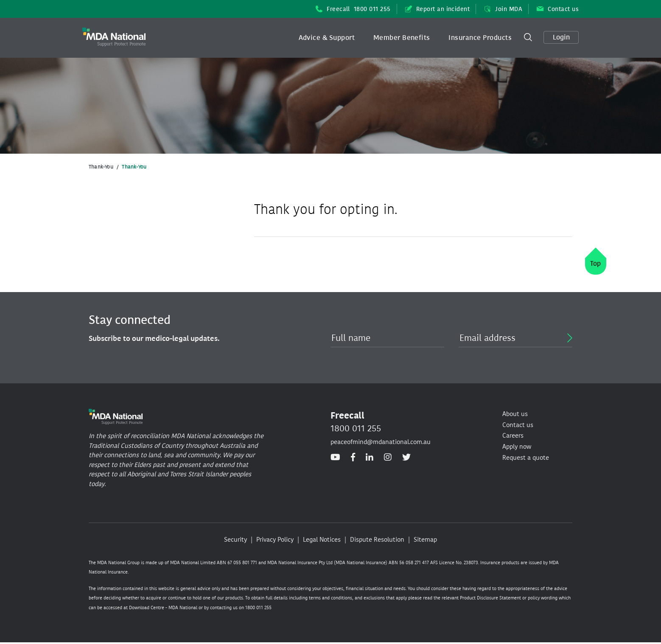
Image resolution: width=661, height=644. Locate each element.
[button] (327, 38)
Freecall (353, 9)
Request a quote (526, 458)
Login (561, 37)
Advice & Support (327, 38)
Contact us (558, 9)
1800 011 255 (356, 428)
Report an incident (438, 9)
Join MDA (503, 9)
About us (515, 414)
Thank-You (101, 167)
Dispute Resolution (377, 540)
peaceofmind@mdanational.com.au (381, 442)
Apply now (517, 447)
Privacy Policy (275, 540)
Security (235, 540)
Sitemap (425, 540)
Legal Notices (322, 540)
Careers (513, 436)
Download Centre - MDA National (163, 608)
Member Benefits (402, 38)
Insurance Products (480, 38)
